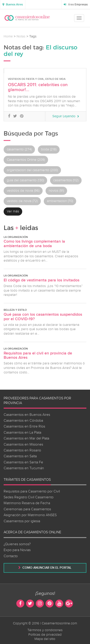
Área (76, 5)
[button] (13, 5)
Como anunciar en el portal (45, 568)
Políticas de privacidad (45, 635)
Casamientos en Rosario (22, 450)
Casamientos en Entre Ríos (24, 427)
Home (8, 36)
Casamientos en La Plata (22, 433)
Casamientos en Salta (20, 456)
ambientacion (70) (60, 201)
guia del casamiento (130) (25, 180)
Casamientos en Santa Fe (23, 462)
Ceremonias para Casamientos (27, 509)
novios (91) (56, 191)
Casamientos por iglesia (22, 521)
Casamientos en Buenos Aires (27, 415)
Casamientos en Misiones (23, 445)
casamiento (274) (19, 149)
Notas (21, 36)
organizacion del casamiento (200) (32, 170)
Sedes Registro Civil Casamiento (29, 497)
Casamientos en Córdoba (23, 421)
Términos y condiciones (45, 630)
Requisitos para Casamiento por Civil (32, 491)
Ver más (13, 211)
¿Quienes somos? (17, 544)
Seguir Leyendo (66, 116)
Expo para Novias (17, 550)
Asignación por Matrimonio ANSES (30, 515)
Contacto (11, 556)
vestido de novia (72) (22, 201)
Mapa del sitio (45, 639)
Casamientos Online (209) (26, 160)
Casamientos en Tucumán (24, 468)
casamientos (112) (66, 180)
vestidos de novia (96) (23, 191)
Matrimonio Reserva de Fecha (27, 503)
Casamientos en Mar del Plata (26, 438)
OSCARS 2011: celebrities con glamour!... (38, 87)
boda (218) (49, 149)
